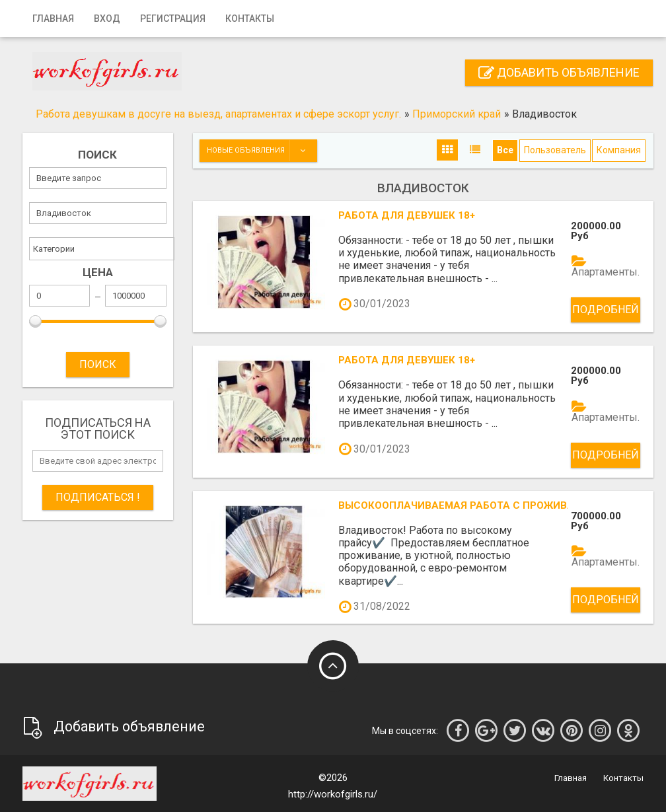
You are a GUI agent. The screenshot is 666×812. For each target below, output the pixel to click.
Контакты (250, 18)
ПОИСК (98, 364)
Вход (107, 18)
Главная (53, 18)
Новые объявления (262, 151)
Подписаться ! (98, 497)
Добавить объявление (559, 72)
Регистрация (173, 18)
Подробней (606, 310)
